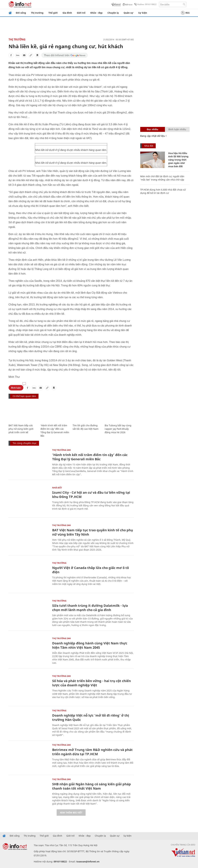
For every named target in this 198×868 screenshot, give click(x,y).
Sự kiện (143, 13)
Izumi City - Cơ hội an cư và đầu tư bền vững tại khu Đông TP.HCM (91, 495)
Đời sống (21, 13)
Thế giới (53, 13)
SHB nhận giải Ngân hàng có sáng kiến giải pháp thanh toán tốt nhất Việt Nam (92, 786)
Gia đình (67, 13)
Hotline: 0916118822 (145, 4)
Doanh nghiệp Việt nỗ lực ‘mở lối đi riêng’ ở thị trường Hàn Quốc (91, 717)
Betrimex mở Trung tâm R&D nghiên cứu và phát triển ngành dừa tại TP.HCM (92, 752)
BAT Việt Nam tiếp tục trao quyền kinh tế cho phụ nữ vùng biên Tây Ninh (93, 532)
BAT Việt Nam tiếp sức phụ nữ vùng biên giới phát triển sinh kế (21, 429)
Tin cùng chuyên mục (25, 443)
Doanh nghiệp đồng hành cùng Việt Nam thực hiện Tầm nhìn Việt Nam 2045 (90, 645)
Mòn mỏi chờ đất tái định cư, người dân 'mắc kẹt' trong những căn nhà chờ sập (162, 178)
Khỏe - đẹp (96, 13)
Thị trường (37, 13)
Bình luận (16, 388)
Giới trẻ (81, 13)
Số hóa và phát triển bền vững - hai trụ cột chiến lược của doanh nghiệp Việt (92, 683)
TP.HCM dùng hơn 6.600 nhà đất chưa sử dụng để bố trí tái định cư (163, 191)
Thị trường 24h (61, 450)
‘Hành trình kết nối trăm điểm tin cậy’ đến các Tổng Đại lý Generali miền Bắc (90, 457)
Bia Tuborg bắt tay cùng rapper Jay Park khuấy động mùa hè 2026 (118, 429)
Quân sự (128, 13)
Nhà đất (57, 488)
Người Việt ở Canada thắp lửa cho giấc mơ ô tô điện (91, 570)
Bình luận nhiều (177, 129)
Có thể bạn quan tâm (24, 396)
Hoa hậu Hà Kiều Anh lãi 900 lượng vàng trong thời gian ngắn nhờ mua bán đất (178, 160)
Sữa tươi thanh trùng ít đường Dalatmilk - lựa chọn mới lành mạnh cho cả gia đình (90, 608)
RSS (185, 13)
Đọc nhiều (152, 129)
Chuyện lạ (113, 13)
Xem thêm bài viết (71, 813)
